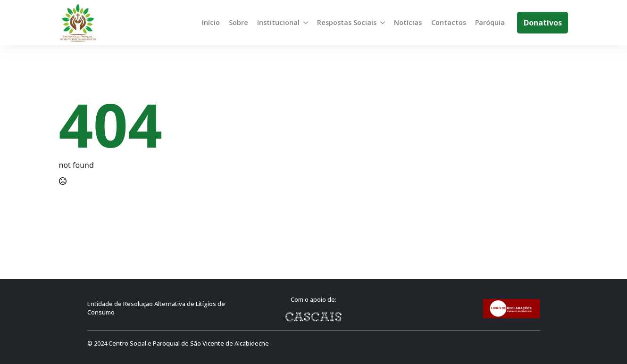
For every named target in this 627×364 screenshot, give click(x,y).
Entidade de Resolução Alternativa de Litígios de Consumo (156, 308)
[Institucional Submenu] (306, 23)
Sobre (238, 22)
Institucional (278, 22)
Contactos (449, 22)
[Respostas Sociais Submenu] (383, 23)
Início (211, 22)
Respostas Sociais (347, 22)
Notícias (408, 22)
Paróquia (490, 22)
